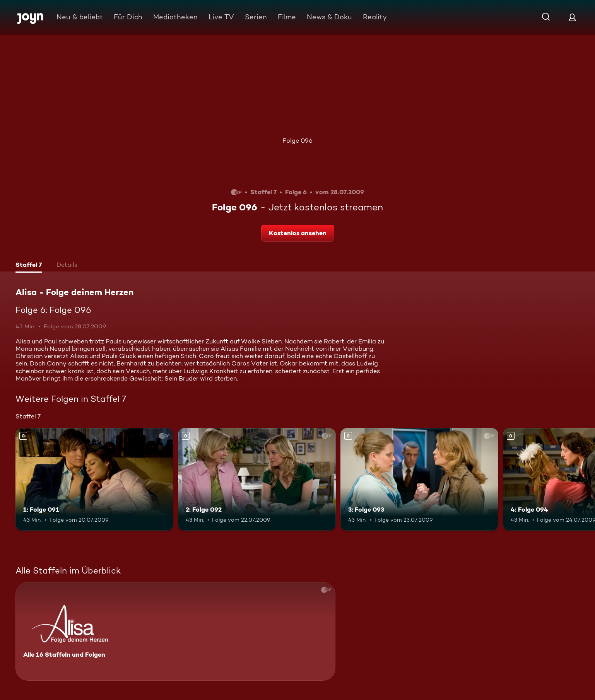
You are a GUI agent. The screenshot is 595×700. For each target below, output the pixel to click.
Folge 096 (297, 141)
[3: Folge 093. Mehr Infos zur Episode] (419, 479)
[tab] (29, 266)
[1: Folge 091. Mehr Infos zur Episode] (94, 479)
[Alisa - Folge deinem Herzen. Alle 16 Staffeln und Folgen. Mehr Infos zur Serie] (175, 631)
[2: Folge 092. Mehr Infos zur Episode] (257, 479)
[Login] (572, 17)
